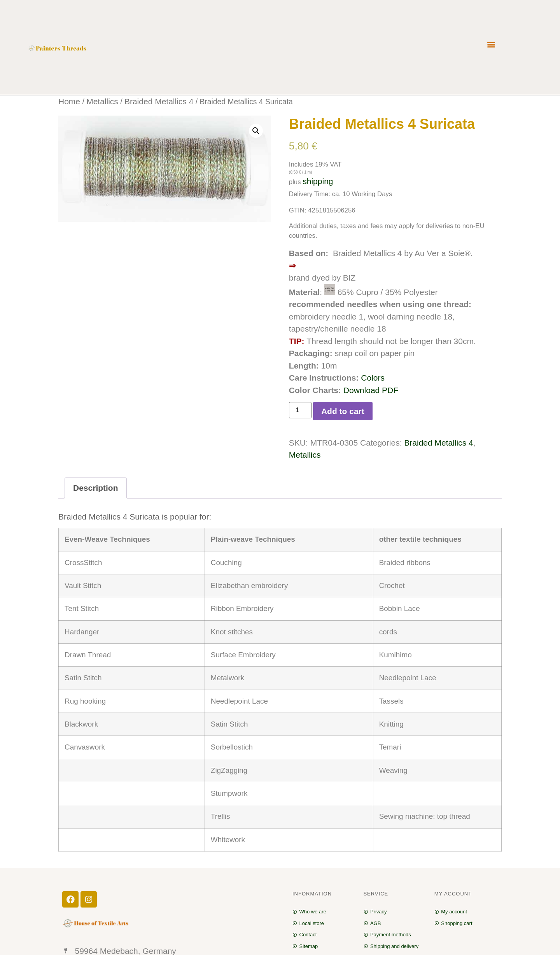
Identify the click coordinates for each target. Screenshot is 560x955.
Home (69, 101)
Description (96, 488)
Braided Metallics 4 (159, 101)
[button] (491, 45)
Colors (373, 378)
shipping (318, 181)
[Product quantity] (300, 410)
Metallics (102, 101)
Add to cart (343, 411)
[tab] (96, 488)
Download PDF (371, 390)
